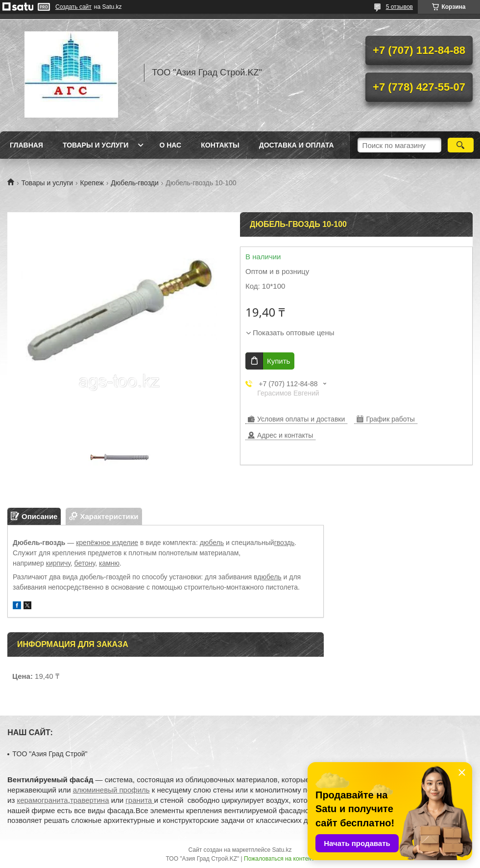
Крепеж (92, 183)
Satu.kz (282, 850)
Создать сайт (73, 7)
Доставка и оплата (297, 145)
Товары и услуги (96, 145)
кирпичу (58, 563)
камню (109, 563)
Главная (26, 145)
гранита (140, 800)
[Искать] (461, 145)
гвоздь (285, 543)
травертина (90, 800)
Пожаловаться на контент (279, 859)
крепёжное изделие (107, 543)
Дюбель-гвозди (134, 183)
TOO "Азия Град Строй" (50, 754)
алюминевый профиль (111, 790)
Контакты (220, 145)
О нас (170, 145)
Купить (278, 361)
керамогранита (42, 800)
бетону (85, 563)
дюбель (212, 543)
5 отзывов (399, 7)
